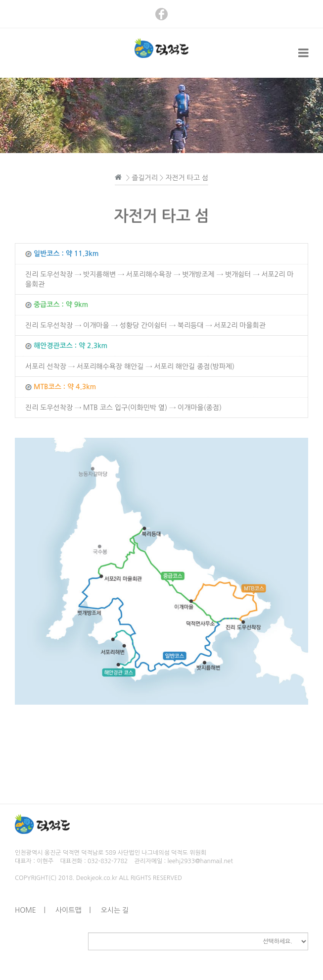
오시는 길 (115, 910)
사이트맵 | (73, 910)
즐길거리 (145, 178)
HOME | (30, 910)
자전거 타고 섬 (187, 178)
